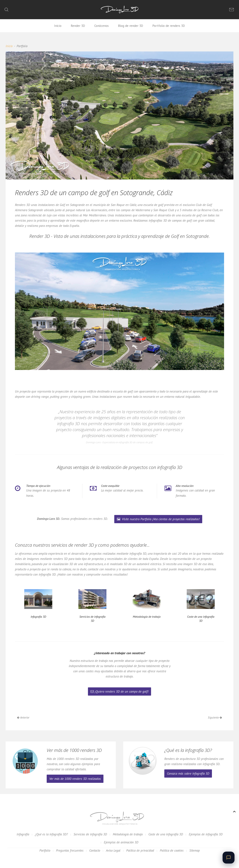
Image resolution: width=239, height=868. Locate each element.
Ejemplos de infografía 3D (206, 834)
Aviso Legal (113, 850)
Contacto (95, 850)
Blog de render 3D (131, 26)
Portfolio (45, 850)
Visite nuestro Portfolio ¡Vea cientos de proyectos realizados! (158, 519)
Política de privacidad (140, 850)
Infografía (23, 834)
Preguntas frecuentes (70, 850)
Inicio (58, 26)
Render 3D (78, 26)
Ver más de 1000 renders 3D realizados (75, 779)
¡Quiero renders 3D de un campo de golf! (119, 691)
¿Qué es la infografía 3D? (51, 834)
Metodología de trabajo (128, 834)
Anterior (23, 717)
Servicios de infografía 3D (90, 834)
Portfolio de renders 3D (169, 26)
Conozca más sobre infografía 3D (188, 774)
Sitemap (195, 850)
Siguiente (215, 717)
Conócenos (101, 26)
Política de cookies (172, 850)
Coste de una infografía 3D (166, 834)
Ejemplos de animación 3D (121, 842)
